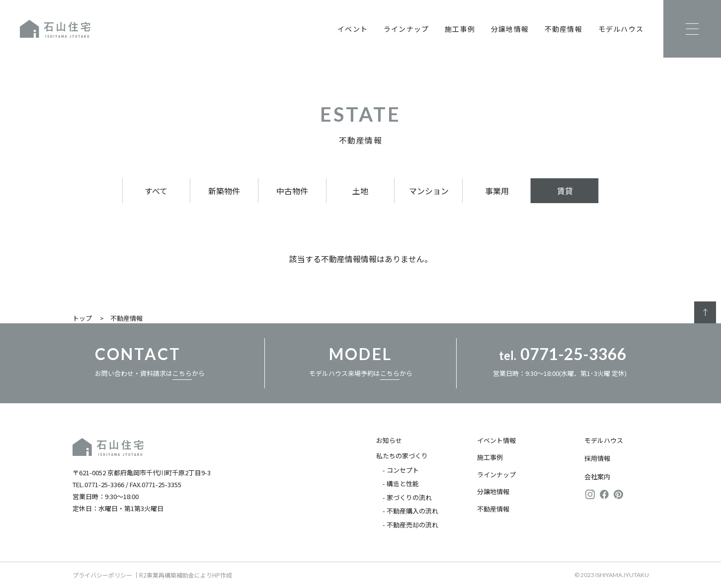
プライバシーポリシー (102, 575)
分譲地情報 (510, 29)
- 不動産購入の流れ (410, 511)
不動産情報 (563, 29)
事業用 (497, 191)
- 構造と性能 (401, 483)
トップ (82, 318)
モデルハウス (621, 29)
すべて (156, 191)
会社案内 (597, 477)
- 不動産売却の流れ (410, 525)
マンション (429, 191)
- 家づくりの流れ (407, 497)
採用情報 (597, 458)
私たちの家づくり (402, 456)
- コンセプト (401, 470)
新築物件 (224, 191)
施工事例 (460, 29)
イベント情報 (496, 440)
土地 (360, 191)
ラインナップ (406, 29)
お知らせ (389, 440)
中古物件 (292, 191)
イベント (353, 29)
